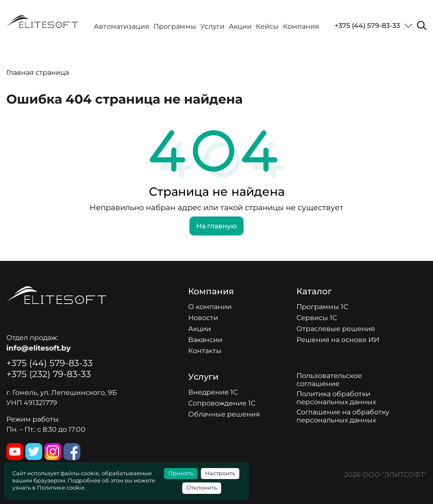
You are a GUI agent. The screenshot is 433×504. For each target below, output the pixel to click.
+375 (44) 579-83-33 (367, 26)
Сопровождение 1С (222, 403)
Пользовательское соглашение (329, 380)
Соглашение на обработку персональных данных (343, 416)
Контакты (205, 351)
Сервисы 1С (317, 318)
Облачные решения (224, 414)
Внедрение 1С (213, 392)
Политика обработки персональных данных (336, 398)
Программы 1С (322, 307)
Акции (240, 26)
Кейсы (267, 26)
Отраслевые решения (336, 329)
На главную (216, 226)
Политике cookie (61, 488)
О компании (210, 307)
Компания (301, 26)
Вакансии (205, 340)
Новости (203, 318)
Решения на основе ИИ (338, 340)
